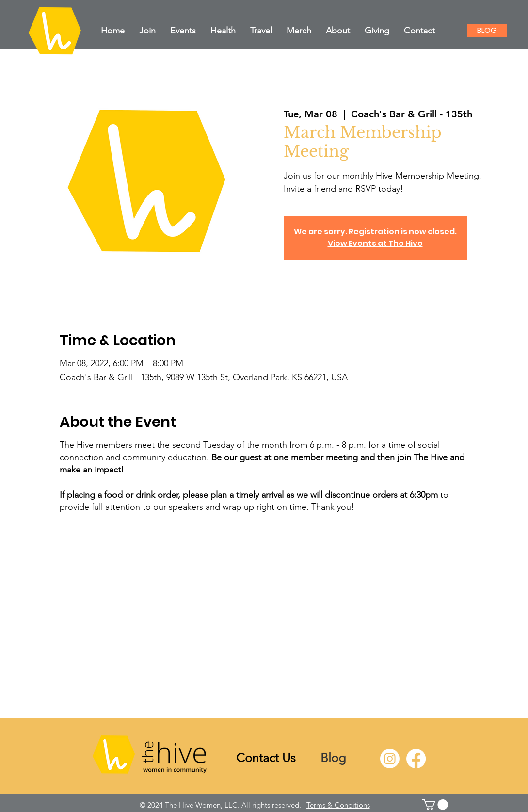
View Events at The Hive (375, 243)
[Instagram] (390, 759)
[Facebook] (416, 759)
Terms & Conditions (338, 805)
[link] (435, 805)
